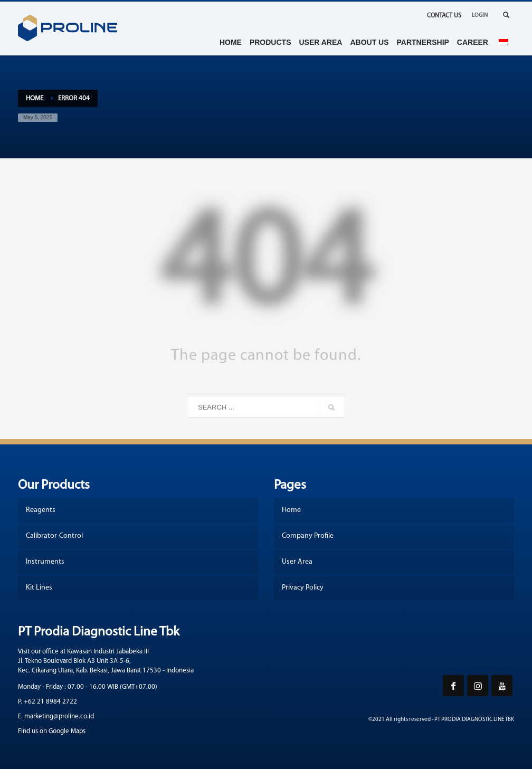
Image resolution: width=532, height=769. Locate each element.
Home (35, 98)
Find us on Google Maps (52, 731)
